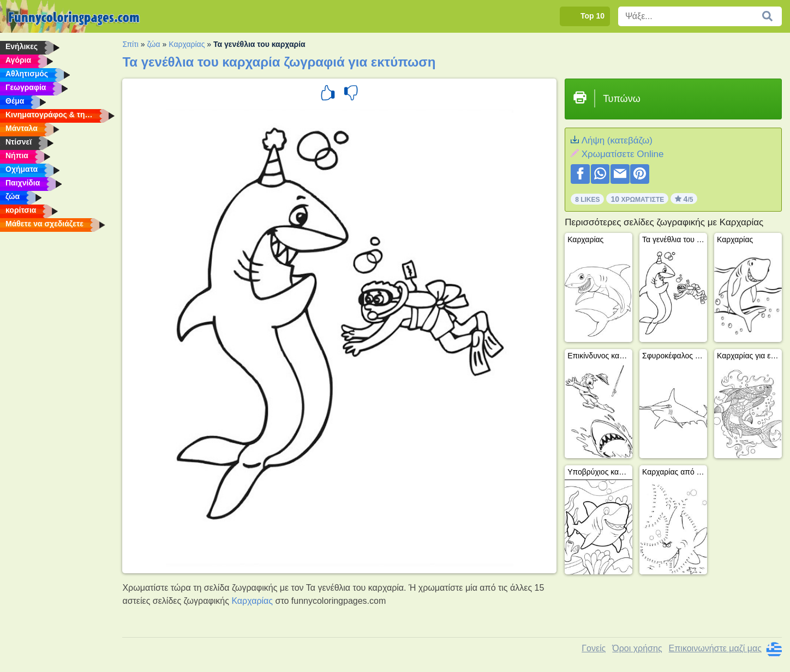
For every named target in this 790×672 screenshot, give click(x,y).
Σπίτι (130, 44)
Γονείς (594, 648)
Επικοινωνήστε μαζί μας (715, 648)
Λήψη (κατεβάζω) (617, 140)
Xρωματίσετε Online (623, 154)
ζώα (153, 44)
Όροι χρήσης (637, 648)
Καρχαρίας (187, 44)
